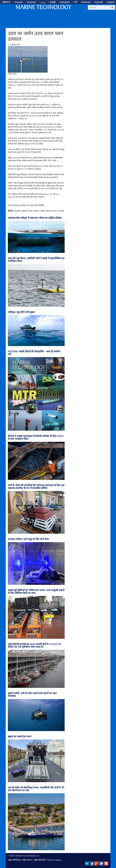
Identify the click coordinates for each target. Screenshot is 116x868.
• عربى (42, 2)
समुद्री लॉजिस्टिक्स (14, 860)
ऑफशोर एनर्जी (27, 211)
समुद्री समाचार (27, 860)
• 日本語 (52, 2)
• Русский (98, 2)
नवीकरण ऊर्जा (51, 211)
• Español (18, 2)
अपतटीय (17, 211)
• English (110, 2)
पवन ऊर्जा (60, 211)
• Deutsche (31, 2)
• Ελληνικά (86, 2)
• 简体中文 (6, 2)
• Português (64, 2)
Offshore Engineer (54, 860)
